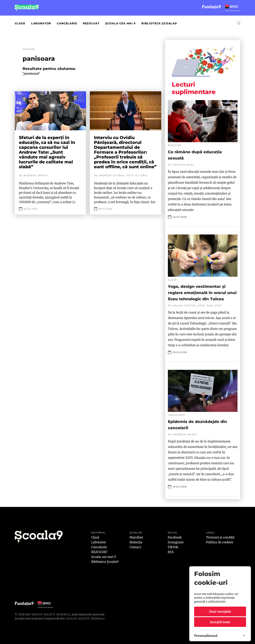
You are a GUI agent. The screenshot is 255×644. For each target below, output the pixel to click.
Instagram (176, 542)
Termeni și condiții (220, 537)
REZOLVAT (91, 23)
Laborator (41, 23)
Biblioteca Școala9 (159, 23)
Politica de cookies (220, 542)
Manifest (136, 537)
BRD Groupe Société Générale (48, 614)
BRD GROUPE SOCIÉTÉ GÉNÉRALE (82, 618)
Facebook (175, 537)
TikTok (173, 547)
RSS (171, 552)
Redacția (136, 542)
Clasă (20, 23)
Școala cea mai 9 (120, 23)
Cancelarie (67, 23)
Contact (135, 547)
